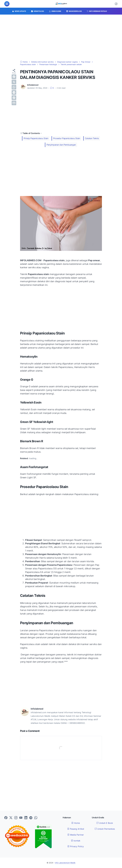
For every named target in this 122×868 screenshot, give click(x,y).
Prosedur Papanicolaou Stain (67, 138)
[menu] (7, 4)
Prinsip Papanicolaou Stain (36, 138)
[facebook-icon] (6, 818)
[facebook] (14, 77)
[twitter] (14, 82)
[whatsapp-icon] (36, 818)
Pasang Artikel (76, 829)
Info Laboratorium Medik (65, 863)
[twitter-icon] (11, 818)
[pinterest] (14, 98)
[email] (14, 103)
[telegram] (14, 92)
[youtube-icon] (21, 818)
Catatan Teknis (92, 138)
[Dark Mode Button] (116, 4)
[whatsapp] (14, 87)
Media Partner (76, 835)
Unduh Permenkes (105, 829)
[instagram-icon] (16, 818)
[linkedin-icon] (26, 818)
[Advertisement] (61, 38)
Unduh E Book (105, 823)
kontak (76, 841)
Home (76, 823)
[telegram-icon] (31, 818)
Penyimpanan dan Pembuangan (61, 145)
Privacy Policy (76, 846)
